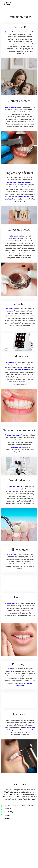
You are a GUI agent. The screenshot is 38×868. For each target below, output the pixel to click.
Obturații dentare (19, 101)
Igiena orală (19, 27)
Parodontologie (19, 356)
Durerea (19, 597)
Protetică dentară (19, 480)
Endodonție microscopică (19, 430)
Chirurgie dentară (19, 230)
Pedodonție (19, 664)
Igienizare (19, 714)
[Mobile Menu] (35, 3)
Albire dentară (19, 550)
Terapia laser (19, 304)
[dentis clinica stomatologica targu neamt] (19, 842)
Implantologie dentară (19, 173)
